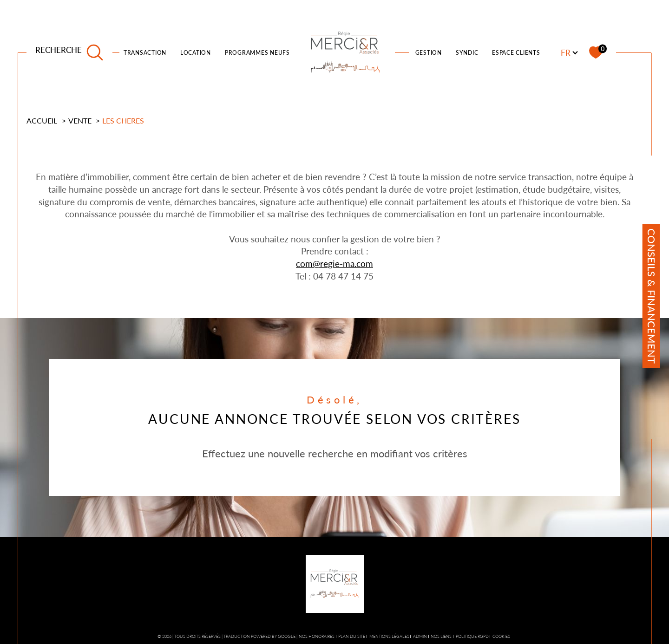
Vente (80, 120)
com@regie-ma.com (334, 263)
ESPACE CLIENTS (516, 53)
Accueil (42, 120)
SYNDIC (467, 53)
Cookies (501, 637)
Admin (420, 636)
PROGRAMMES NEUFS (257, 53)
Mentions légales (389, 636)
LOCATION (196, 53)
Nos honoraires (317, 636)
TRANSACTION (145, 53)
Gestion (429, 53)
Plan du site (352, 636)
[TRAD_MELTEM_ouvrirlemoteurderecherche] (69, 52)
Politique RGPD (472, 636)
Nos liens (441, 636)
